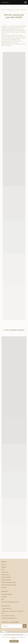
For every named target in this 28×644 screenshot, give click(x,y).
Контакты (6, 606)
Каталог (4, 10)
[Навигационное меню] (25, 2)
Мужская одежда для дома (9, 585)
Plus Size (4, 587)
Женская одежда (6, 577)
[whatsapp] (2, 631)
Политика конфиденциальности (10, 602)
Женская (18, 10)
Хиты (3, 570)
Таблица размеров (7, 594)
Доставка (4, 597)
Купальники (5, 572)
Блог (3, 599)
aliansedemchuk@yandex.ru (9, 618)
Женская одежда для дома (9, 582)
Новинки (4, 567)
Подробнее (14, 638)
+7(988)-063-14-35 (6, 609)
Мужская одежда (6, 580)
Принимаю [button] (14, 641)
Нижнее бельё (5, 575)
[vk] (5, 631)
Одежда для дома (10, 10)
